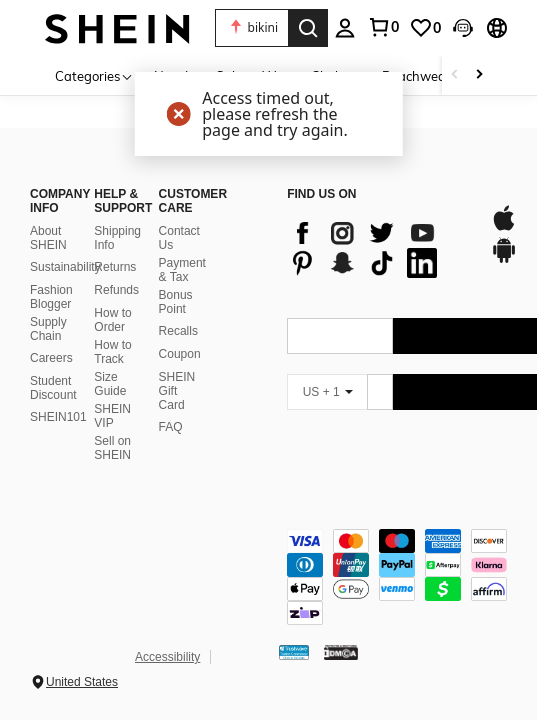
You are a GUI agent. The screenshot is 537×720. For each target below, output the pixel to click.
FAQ (171, 427)
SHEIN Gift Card (177, 391)
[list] (378, 248)
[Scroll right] (479, 75)
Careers (51, 358)
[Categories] (94, 75)
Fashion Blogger (51, 297)
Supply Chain (48, 329)
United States (82, 682)
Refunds (116, 290)
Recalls (178, 331)
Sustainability (65, 267)
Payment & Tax (182, 270)
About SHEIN (48, 238)
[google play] (504, 260)
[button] (252, 28)
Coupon (180, 354)
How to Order (112, 320)
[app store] (504, 228)
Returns (115, 267)
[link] (383, 27)
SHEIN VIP (112, 416)
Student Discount (53, 388)
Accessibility (167, 657)
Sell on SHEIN (112, 448)
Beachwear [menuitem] (416, 76)
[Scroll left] (455, 75)
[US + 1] (327, 392)
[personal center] (345, 28)
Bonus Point (176, 302)
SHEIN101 (58, 417)
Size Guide (110, 384)
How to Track (112, 352)
